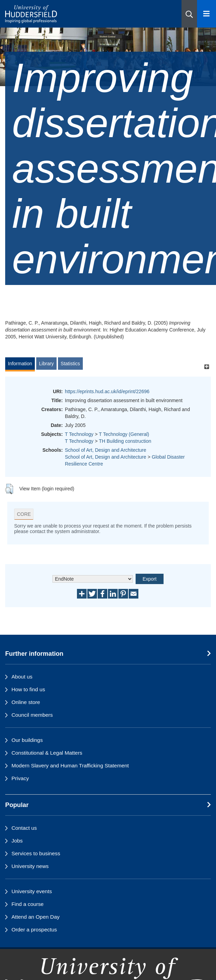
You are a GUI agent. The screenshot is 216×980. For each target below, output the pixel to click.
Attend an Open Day (35, 917)
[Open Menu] (207, 14)
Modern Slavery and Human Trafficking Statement (70, 765)
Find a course (27, 904)
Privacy (20, 778)
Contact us (24, 828)
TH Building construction (125, 441)
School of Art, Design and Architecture (106, 450)
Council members (32, 715)
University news (30, 866)
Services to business (36, 853)
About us (22, 677)
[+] (207, 367)
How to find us (28, 689)
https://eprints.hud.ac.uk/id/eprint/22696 (107, 391)
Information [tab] (20, 364)
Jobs (17, 841)
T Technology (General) (124, 434)
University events (32, 891)
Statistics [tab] (70, 364)
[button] (189, 14)
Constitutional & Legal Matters (47, 753)
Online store (26, 702)
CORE (24, 514)
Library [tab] (46, 364)
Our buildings (27, 740)
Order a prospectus (34, 930)
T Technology (79, 434)
